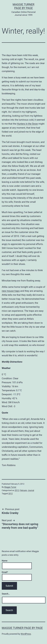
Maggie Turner (10, 487)
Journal (31, 490)
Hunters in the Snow (27, 124)
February (23, 490)
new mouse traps (11, 291)
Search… (6, 594)
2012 (17, 490)
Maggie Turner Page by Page (22, 628)
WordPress (26, 634)
